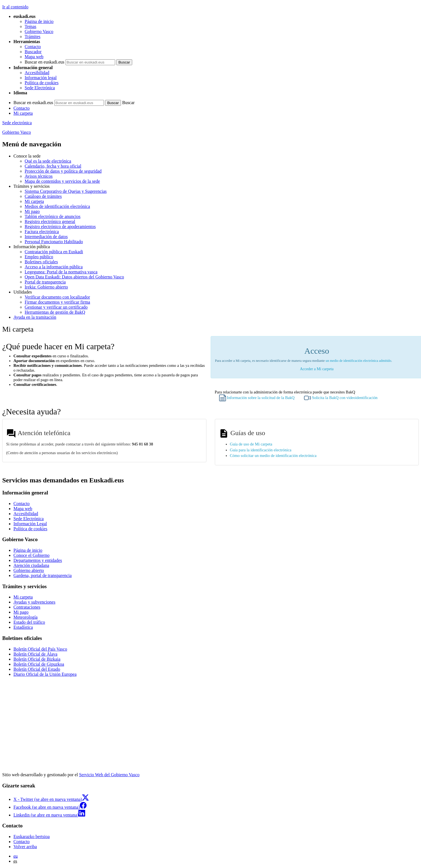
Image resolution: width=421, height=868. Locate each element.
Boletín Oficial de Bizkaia (37, 659)
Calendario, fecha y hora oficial (53, 166)
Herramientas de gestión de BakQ (55, 312)
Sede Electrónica (40, 88)
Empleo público (39, 257)
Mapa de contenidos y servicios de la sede (62, 181)
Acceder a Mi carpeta (317, 369)
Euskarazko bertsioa (32, 837)
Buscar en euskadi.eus (45, 62)
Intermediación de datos (46, 237)
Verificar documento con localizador (57, 297)
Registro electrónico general (50, 221)
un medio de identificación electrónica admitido (359, 361)
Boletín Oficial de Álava (35, 654)
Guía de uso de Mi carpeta (251, 444)
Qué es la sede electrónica (48, 161)
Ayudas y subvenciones (34, 602)
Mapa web (34, 57)
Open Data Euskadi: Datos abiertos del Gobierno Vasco (74, 277)
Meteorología (25, 617)
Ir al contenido (15, 7)
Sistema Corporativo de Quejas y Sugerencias (66, 191)
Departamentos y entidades (38, 560)
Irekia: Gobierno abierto (46, 287)
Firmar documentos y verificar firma (57, 302)
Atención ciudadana (31, 565)
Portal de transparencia (45, 282)
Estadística (23, 627)
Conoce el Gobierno (32, 555)
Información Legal (30, 524)
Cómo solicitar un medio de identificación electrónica (273, 456)
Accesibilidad (37, 73)
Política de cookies (42, 83)
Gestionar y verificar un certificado (56, 307)
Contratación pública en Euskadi (54, 252)
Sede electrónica (17, 123)
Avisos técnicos (39, 176)
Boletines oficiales (41, 262)
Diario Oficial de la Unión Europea (45, 674)
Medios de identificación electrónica (57, 206)
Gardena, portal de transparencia (43, 575)
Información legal (41, 78)
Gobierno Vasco (39, 31)
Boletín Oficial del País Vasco (40, 649)
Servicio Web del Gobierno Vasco (109, 775)
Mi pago (32, 211)
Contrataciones (27, 607)
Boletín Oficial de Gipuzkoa (39, 664)
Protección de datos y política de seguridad (63, 171)
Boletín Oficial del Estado (37, 669)
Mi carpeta (23, 113)
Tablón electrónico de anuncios (53, 216)
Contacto (33, 47)
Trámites (32, 37)
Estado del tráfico (29, 622)
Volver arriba (25, 847)
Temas (31, 26)
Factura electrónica (42, 232)
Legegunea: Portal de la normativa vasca (61, 272)
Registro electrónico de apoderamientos (60, 227)
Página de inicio (39, 21)
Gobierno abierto (29, 570)
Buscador (33, 52)
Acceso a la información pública (54, 267)
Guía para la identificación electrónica (261, 450)
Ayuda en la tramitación (35, 317)
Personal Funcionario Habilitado (54, 242)
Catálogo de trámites (43, 196)
